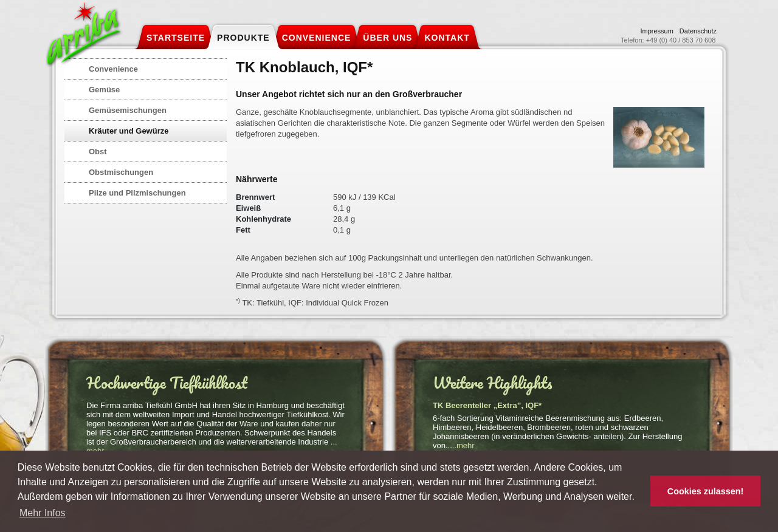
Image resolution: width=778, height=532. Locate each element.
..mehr (463, 445)
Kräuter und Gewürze (129, 131)
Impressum (656, 31)
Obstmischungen (121, 172)
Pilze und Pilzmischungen (137, 193)
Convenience (113, 69)
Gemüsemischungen (128, 110)
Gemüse (104, 90)
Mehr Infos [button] (43, 513)
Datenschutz (698, 31)
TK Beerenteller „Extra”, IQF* (487, 405)
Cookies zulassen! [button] (706, 491)
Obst (98, 152)
